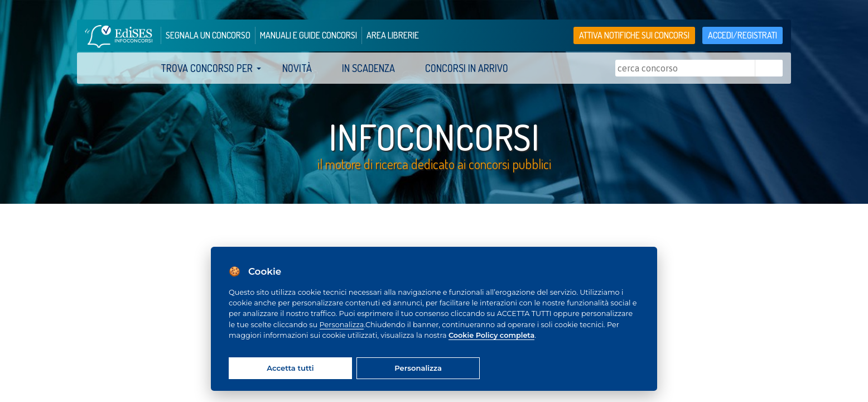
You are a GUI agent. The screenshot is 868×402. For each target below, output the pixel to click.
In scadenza (368, 68)
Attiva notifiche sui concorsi (634, 35)
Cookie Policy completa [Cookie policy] (491, 335)
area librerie (393, 35)
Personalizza (342, 325)
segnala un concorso (208, 35)
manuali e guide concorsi (308, 35)
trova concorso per (207, 68)
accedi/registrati (742, 35)
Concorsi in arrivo (467, 68)
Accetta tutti (290, 368)
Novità (297, 68)
